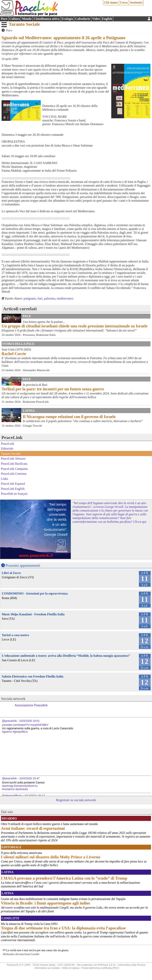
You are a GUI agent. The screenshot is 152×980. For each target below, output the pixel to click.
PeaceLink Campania (14, 469)
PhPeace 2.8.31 (107, 965)
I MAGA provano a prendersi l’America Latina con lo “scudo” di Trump (64, 878)
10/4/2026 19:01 (29, 721)
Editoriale (7, 449)
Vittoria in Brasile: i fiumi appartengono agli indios (46, 903)
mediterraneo (65, 298)
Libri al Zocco (11, 573)
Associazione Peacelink (31, 705)
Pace (4, 19)
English (107, 19)
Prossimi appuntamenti (23, 565)
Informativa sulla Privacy (132, 965)
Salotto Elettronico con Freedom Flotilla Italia (33, 676)
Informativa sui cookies (47, 968)
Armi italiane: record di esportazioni (33, 828)
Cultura (14, 19)
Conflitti (10, 918)
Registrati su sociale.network (76, 800)
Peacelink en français (14, 494)
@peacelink (9, 721)
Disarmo (9, 818)
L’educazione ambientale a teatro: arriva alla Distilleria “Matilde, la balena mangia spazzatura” (66, 656)
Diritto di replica (71, 968)
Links (5, 479)
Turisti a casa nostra (15, 635)
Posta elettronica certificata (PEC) (100, 968)
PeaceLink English (13, 489)
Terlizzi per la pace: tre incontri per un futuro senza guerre (53, 389)
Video (96, 19)
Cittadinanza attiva (47, 19)
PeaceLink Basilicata (14, 464)
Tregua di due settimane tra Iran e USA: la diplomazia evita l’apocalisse (63, 928)
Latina (29, 411)
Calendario (83, 19)
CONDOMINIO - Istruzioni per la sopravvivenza (35, 593)
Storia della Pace (18, 344)
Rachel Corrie (14, 354)
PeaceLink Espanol (13, 484)
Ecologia (67, 19)
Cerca (124, 2)
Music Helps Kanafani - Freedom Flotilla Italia (33, 614)
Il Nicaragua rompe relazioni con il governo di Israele (69, 417)
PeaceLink (12, 437)
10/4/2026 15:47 (29, 778)
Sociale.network (13, 699)
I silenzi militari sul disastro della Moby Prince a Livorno (51, 857)
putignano (30, 298)
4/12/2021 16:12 (35, 796)
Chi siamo (111, 2)
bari (40, 298)
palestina (50, 298)
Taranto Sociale (24, 24)
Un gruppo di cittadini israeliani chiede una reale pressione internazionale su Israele (75, 326)
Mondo (27, 19)
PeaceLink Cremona (14, 474)
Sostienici (136, 2)
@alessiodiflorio (12, 796)
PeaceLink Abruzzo (13, 459)
